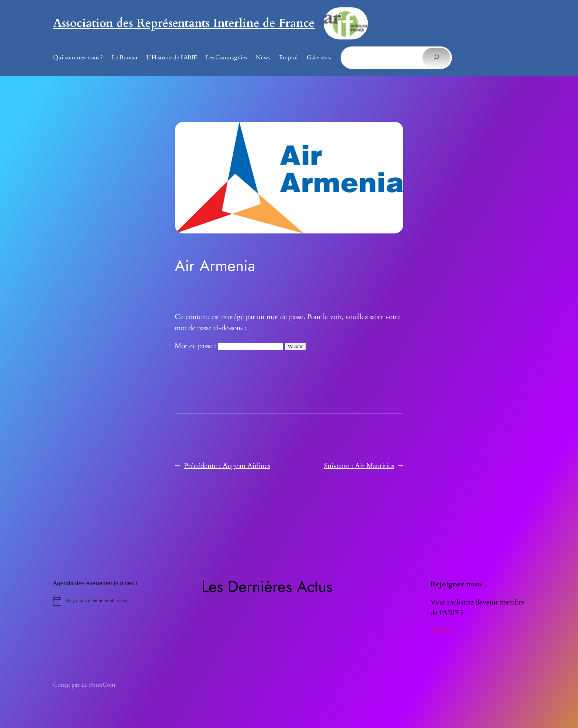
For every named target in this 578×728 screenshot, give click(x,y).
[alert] (124, 601)
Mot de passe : (229, 346)
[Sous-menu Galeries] (330, 58)
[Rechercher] (436, 58)
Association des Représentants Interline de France (184, 23)
